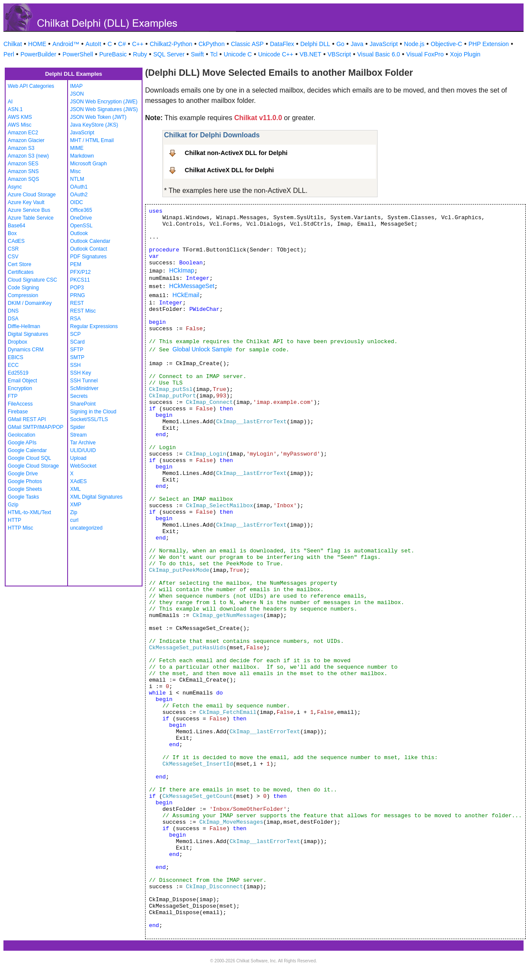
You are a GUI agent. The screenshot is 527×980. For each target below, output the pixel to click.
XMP (76, 505)
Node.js (414, 44)
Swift (197, 54)
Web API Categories (31, 86)
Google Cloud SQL (29, 458)
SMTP (77, 357)
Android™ (66, 44)
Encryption (20, 388)
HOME (37, 44)
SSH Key (81, 373)
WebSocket (83, 466)
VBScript (339, 54)
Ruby (140, 54)
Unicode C (238, 54)
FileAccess (20, 404)
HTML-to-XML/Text (29, 512)
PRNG (78, 295)
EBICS (15, 357)
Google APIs (22, 443)
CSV (13, 257)
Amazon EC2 (23, 133)
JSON (77, 94)
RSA (76, 319)
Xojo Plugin (465, 54)
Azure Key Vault (26, 202)
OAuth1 (79, 187)
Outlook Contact (89, 249)
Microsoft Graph (88, 164)
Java (357, 44)
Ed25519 (18, 373)
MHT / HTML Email (92, 140)
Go (340, 44)
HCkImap (182, 270)
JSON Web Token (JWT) (98, 117)
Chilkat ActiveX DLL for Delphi (229, 170)
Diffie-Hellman (24, 326)
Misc (76, 171)
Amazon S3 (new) (28, 156)
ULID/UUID (83, 450)
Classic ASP (247, 44)
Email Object (22, 381)
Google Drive (23, 474)
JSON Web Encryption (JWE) (104, 102)
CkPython (212, 44)
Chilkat (13, 44)
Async (15, 187)
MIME (77, 148)
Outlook (79, 233)
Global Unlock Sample (203, 349)
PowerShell (78, 54)
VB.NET (311, 54)
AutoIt (94, 44)
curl (74, 520)
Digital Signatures (28, 334)
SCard (77, 342)
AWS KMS (20, 117)
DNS (13, 311)
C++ (138, 44)
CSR (13, 249)
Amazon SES (23, 164)
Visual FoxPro (425, 54)
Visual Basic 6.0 (379, 54)
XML (76, 489)
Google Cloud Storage (33, 466)
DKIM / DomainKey (30, 303)
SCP (76, 334)
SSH (76, 365)
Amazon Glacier (26, 140)
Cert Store (20, 264)
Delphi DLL (315, 44)
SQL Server (169, 54)
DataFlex (282, 44)
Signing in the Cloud (93, 412)
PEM (76, 264)
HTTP (14, 520)
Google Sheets (25, 489)
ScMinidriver (84, 388)
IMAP (76, 86)
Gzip (13, 505)
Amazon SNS (23, 171)
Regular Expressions (94, 326)
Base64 (17, 226)
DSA (13, 319)
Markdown (82, 156)
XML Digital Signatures (96, 497)
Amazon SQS (23, 179)
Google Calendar (27, 450)
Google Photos (25, 481)
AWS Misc (20, 125)
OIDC (77, 202)
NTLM (77, 179)
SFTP (77, 350)
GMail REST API (27, 419)
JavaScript (384, 44)
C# (122, 44)
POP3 (77, 288)
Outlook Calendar (90, 241)
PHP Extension (489, 44)
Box (12, 233)
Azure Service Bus (29, 210)
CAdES (16, 241)
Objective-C (446, 44)
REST (77, 303)
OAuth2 (79, 195)
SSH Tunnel (84, 381)
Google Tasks (23, 497)
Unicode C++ (276, 54)
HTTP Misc (20, 528)
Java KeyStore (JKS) (94, 125)
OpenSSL (81, 226)
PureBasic (113, 54)
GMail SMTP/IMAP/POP (36, 427)
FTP (13, 396)
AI (10, 102)
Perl (9, 54)
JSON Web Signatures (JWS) (104, 109)
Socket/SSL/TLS (89, 419)
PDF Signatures (88, 257)
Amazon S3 (21, 148)
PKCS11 (80, 280)
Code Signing (23, 288)
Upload (78, 458)
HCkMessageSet (192, 286)
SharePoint (83, 404)
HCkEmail (186, 295)
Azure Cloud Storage (32, 195)
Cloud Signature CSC (33, 280)
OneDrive (81, 218)
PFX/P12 (81, 272)
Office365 (81, 210)
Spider (78, 427)
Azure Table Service (31, 218)
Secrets (79, 396)
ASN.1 (15, 109)
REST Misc (83, 311)
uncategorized (86, 528)
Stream (79, 435)
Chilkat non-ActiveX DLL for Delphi (236, 153)
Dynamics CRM (26, 350)
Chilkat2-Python (171, 44)
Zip (74, 512)
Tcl (214, 54)
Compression (23, 295)
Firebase (18, 412)
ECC (13, 365)
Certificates (21, 272)
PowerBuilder (38, 54)
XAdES (79, 481)
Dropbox (17, 342)
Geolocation (22, 435)
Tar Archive (83, 443)
